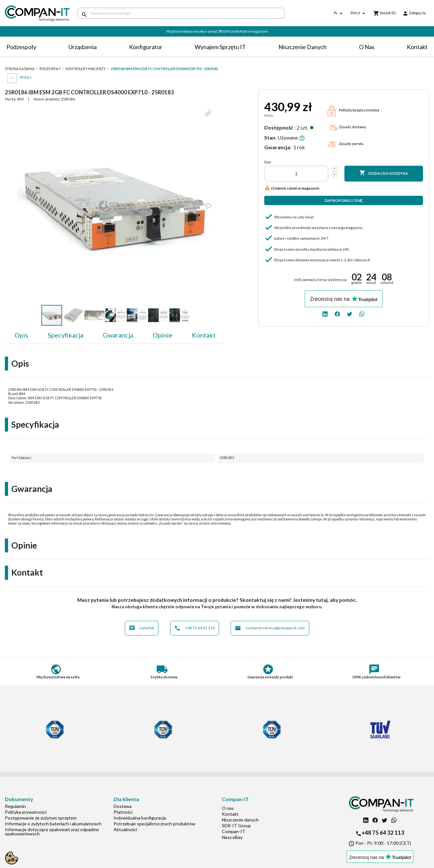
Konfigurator (146, 47)
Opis (21, 335)
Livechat (142, 628)
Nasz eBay (232, 837)
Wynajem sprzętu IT (220, 47)
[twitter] (350, 314)
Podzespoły (21, 47)
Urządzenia (83, 47)
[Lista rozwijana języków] (339, 13)
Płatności (123, 812)
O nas (367, 47)
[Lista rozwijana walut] (359, 13)
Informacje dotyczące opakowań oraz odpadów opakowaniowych (52, 831)
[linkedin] (325, 314)
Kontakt (417, 47)
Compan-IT (233, 831)
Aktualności (125, 829)
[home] (36, 13)
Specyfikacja (65, 335)
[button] (208, 113)
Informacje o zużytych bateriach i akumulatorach (53, 824)
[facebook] (337, 314)
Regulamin (15, 806)
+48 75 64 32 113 (195, 628)
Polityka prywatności (26, 812)
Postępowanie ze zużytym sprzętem (41, 818)
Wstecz (26, 77)
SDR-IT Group (236, 826)
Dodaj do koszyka (384, 173)
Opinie (163, 335)
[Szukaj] (181, 13)
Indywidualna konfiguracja (140, 818)
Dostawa (123, 806)
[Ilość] (296, 174)
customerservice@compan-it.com (270, 628)
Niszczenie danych (303, 47)
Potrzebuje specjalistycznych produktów (154, 824)
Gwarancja (118, 335)
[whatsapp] (362, 314)
